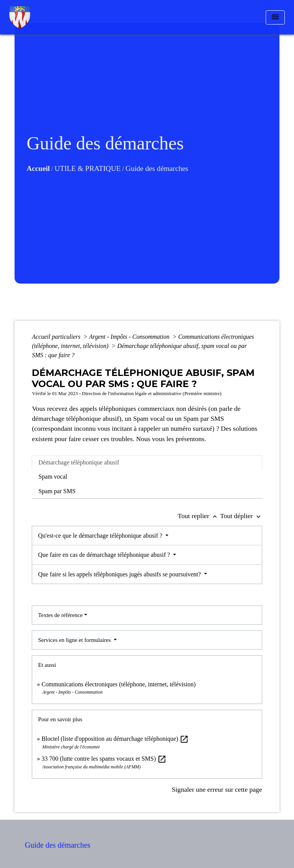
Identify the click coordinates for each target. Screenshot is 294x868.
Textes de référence (60, 615)
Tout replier (199, 516)
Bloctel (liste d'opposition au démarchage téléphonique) (115, 739)
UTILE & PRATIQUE (88, 168)
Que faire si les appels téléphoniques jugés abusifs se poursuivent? (120, 574)
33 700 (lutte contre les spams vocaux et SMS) (104, 759)
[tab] (147, 463)
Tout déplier (241, 516)
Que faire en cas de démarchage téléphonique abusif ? (105, 555)
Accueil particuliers (57, 337)
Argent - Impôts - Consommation (130, 337)
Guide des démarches (157, 168)
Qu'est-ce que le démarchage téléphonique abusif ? (101, 536)
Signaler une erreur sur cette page (217, 789)
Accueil (38, 168)
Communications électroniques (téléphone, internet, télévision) (118, 684)
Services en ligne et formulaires (75, 640)
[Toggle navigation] (275, 17)
